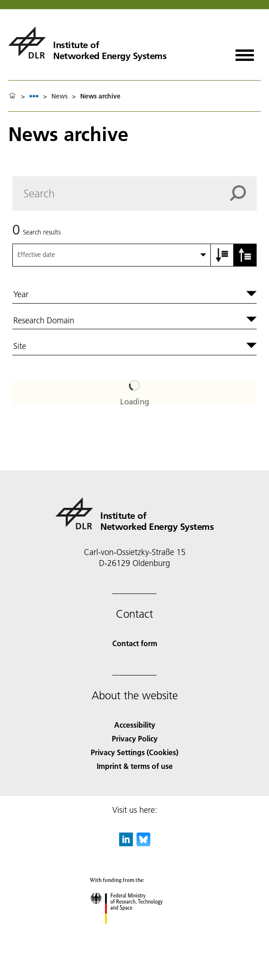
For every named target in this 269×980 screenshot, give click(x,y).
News (59, 96)
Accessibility (135, 725)
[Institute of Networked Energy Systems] (87, 43)
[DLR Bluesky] (143, 843)
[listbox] (34, 96)
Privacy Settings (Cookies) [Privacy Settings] (134, 752)
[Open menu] (245, 52)
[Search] (134, 193)
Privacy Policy (135, 738)
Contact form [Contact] (135, 643)
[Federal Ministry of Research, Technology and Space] (134, 932)
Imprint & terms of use (135, 766)
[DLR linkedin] (126, 843)
